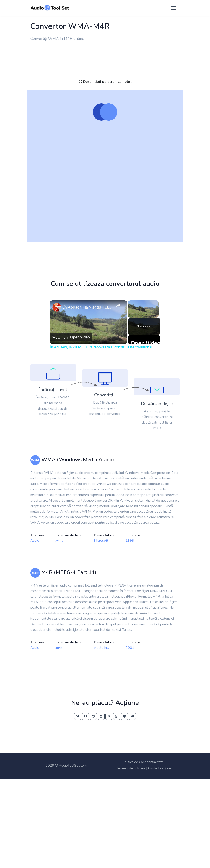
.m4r (59, 648)
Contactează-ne (160, 768)
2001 (130, 648)
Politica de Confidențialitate (143, 762)
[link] (57, 307)
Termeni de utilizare (131, 768)
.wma (59, 541)
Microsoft (101, 541)
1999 (130, 541)
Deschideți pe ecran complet (105, 82)
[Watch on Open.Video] (71, 337)
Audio (35, 541)
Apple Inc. (101, 648)
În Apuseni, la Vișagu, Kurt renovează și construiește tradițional (88, 307)
